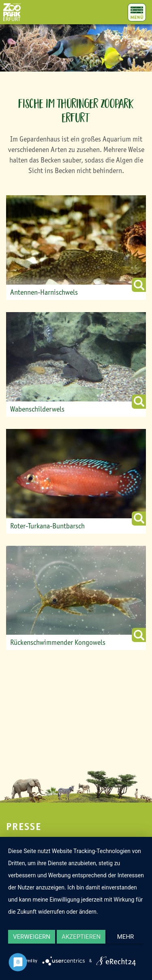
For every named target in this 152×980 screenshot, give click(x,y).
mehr (126, 937)
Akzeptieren (81, 937)
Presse (24, 827)
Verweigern (32, 937)
